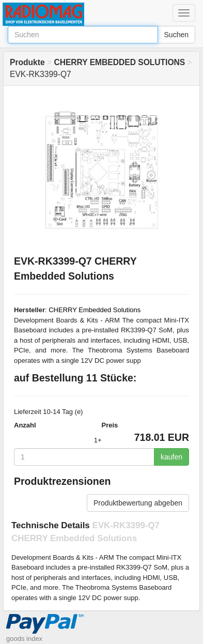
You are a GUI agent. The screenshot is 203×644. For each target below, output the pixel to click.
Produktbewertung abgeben (138, 503)
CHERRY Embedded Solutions (95, 310)
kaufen (171, 457)
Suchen (176, 35)
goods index (24, 639)
